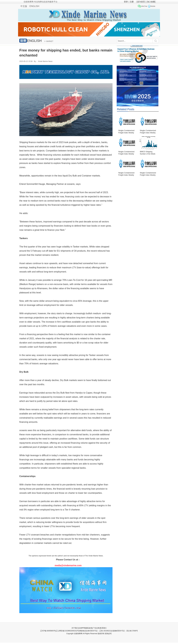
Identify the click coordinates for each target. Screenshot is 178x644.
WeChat (144, 6)
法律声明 (82, 628)
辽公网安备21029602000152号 (67, 631)
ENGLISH (34, 6)
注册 (132, 2)
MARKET (50, 41)
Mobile (153, 6)
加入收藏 (151, 2)
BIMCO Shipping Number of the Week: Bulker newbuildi (148, 153)
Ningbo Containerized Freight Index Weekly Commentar (126, 132)
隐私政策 (89, 628)
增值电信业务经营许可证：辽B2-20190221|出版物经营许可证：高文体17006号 (109, 631)
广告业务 (96, 628)
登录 (126, 2)
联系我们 (103, 628)
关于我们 (75, 628)
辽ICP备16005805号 (48, 631)
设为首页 (141, 2)
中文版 (24, 6)
